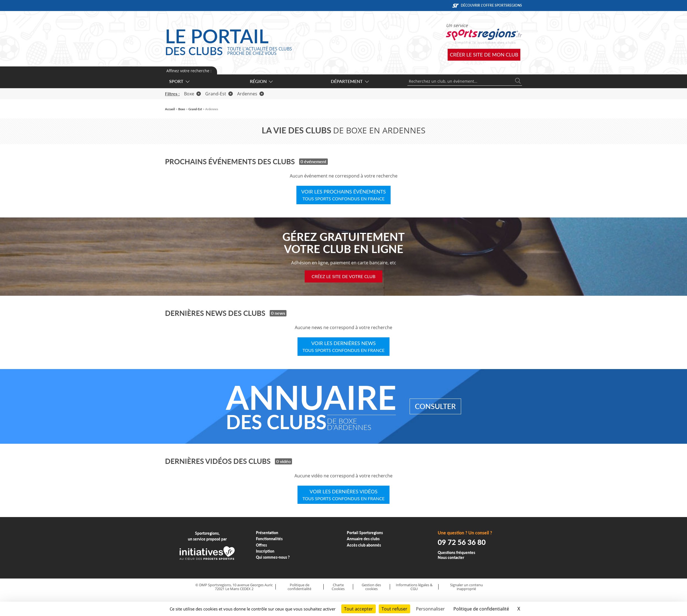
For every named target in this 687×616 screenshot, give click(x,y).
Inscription (265, 551)
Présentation (267, 533)
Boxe (192, 94)
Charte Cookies (338, 587)
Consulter (435, 406)
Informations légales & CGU (414, 587)
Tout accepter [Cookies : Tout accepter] (359, 609)
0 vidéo (283, 461)
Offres (261, 545)
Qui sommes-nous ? (273, 557)
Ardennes (251, 94)
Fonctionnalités (269, 539)
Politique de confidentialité (299, 587)
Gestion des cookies (371, 587)
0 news (278, 313)
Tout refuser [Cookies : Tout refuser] (394, 609)
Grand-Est (219, 94)
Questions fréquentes (456, 552)
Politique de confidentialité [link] (481, 609)
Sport (179, 81)
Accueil (170, 109)
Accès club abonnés (364, 545)
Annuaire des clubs (363, 539)
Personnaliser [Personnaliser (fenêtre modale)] (430, 609)
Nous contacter (451, 557)
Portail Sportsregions (365, 533)
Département (350, 81)
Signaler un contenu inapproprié (466, 587)
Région (261, 81)
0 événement (313, 161)
